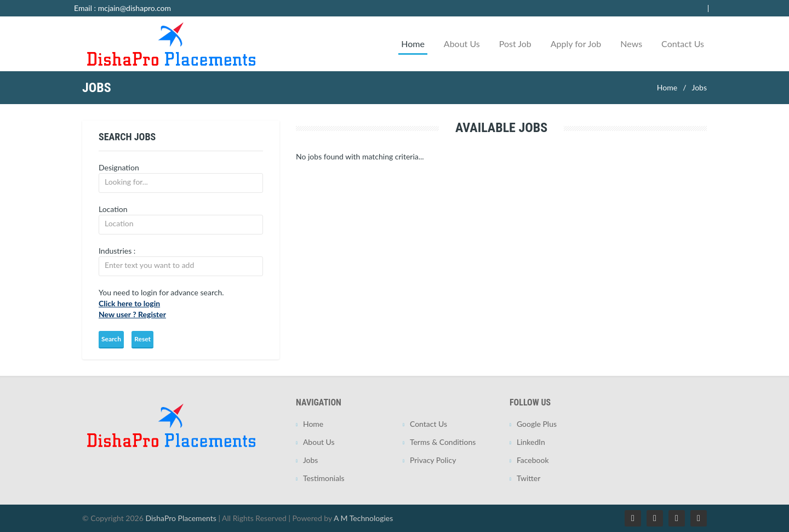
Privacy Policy (433, 460)
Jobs (699, 87)
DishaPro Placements (181, 518)
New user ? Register (132, 314)
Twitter (528, 478)
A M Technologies (363, 518)
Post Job (515, 44)
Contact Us (683, 44)
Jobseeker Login (692, 8)
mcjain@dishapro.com (135, 8)
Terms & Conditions (443, 442)
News (631, 44)
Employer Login (632, 8)
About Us (462, 44)
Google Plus (537, 424)
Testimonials (324, 478)
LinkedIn (531, 442)
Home (413, 44)
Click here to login (129, 303)
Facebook (533, 460)
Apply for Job (576, 44)
